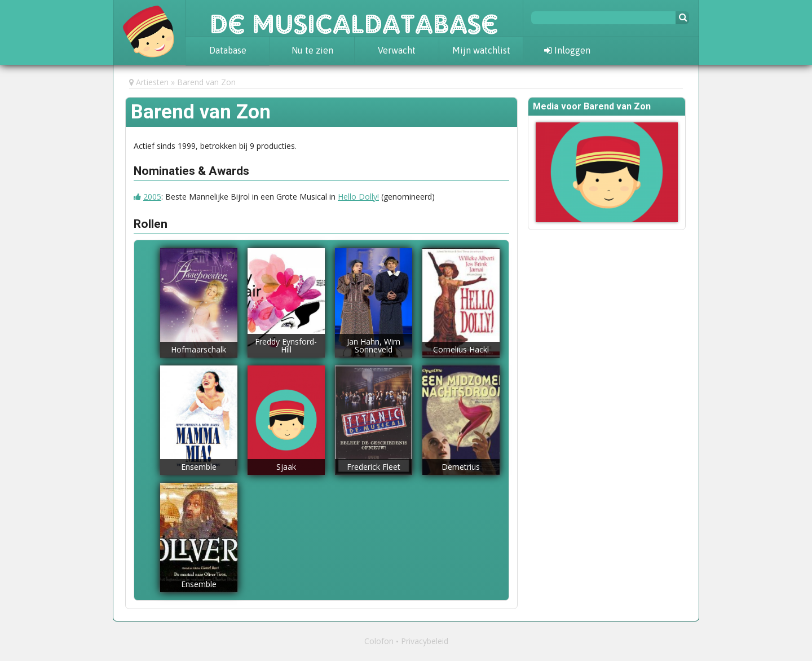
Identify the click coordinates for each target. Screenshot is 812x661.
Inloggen (567, 50)
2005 (152, 197)
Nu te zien (312, 50)
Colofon (379, 641)
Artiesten (152, 82)
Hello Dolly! (358, 197)
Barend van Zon (206, 82)
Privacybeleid (425, 641)
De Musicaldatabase (354, 18)
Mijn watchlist (481, 50)
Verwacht (397, 50)
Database (228, 50)
